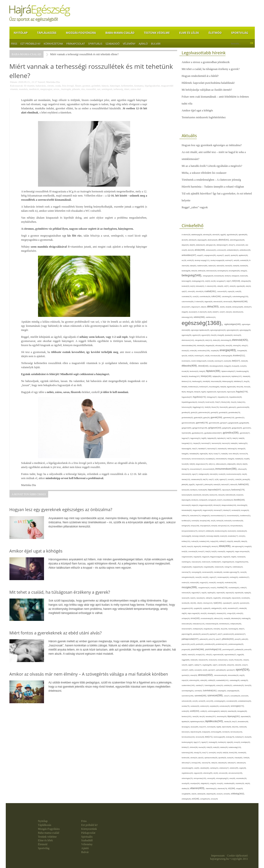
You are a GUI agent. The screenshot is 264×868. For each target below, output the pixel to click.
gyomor (86, 86)
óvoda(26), (227, 618)
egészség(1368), (203, 323)
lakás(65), (238, 541)
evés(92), (243, 366)
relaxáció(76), (203, 660)
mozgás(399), (190, 587)
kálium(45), (234, 485)
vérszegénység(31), (223, 778)
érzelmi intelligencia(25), (199, 361)
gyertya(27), (224, 423)
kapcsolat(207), (215, 490)
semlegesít (107, 89)
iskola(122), (186, 479)
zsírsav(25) (214, 799)
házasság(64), (187, 449)
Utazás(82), (239, 758)
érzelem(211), (239, 356)
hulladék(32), (239, 459)
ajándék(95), (243, 235)
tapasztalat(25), (246, 716)
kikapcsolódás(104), (229, 505)
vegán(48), (243, 768)
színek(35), (202, 701)
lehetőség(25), (207, 546)
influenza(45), (243, 469)
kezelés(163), (239, 500)
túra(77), (205, 753)
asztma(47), (230, 260)
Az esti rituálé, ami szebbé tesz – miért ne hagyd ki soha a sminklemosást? (214, 156)
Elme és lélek (189, 33)
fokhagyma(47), (212, 397)
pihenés (76, 89)
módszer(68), (195, 583)
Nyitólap (21, 33)
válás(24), (215, 763)
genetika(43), (186, 412)
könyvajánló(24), (206, 526)
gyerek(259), (217, 417)
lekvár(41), (215, 546)
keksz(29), (222, 495)
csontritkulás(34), (205, 297)
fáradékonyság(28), (243, 371)
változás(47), (232, 763)
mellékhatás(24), (238, 567)
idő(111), (212, 464)
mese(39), (199, 577)
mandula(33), (241, 557)
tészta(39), (248, 737)
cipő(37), (185, 291)
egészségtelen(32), (233, 330)
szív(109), (210, 701)
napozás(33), (230, 593)
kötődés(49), (210, 531)
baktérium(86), (203, 266)
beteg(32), (244, 271)
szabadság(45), (235, 680)
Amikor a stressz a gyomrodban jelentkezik (206, 62)
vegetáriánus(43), (188, 773)
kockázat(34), (236, 510)
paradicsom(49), (229, 634)
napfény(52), (212, 593)
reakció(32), (192, 655)
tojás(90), (230, 742)
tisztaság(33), (213, 742)
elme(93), (229, 346)
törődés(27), (186, 747)
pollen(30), (245, 639)
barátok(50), (244, 266)
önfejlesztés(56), (236, 624)
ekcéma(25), (237, 335)
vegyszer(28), (198, 773)
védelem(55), (234, 768)
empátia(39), (215, 351)
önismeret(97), (187, 629)
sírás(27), (245, 665)
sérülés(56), (223, 665)
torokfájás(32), (246, 742)
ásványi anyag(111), (203, 260)
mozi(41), (214, 588)
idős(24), (240, 464)
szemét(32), (199, 691)
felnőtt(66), (207, 381)
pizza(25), (238, 639)
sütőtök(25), (212, 680)
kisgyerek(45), (198, 510)
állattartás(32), (201, 245)
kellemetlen (127, 86)
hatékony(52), (243, 443)
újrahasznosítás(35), (211, 758)
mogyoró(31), (204, 583)
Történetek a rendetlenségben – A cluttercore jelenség (211, 180)
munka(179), (223, 587)
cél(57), (227, 286)
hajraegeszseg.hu (220, 859)
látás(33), (244, 541)
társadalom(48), (243, 722)
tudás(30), (217, 747)
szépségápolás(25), (233, 691)
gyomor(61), (247, 428)
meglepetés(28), (198, 567)
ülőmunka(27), (187, 763)
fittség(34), (190, 392)
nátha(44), (209, 598)
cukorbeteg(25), (227, 297)
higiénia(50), (204, 454)
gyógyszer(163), (215, 428)
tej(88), (219, 727)
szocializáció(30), (232, 701)
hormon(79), (244, 454)
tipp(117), (198, 742)
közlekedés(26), (242, 531)
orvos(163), (195, 618)
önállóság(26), (246, 618)
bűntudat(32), (200, 286)
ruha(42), (246, 660)
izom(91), (232, 479)
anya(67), (201, 255)
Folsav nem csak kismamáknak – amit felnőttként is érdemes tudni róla (215, 100)
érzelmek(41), (187, 361)
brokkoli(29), (186, 286)
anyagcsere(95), (211, 255)
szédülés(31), (228, 685)
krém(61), (242, 536)
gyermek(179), (202, 423)
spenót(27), (212, 670)
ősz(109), (224, 629)
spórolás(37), (231, 670)
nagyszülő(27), (196, 593)
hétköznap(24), (233, 449)
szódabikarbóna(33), (245, 701)
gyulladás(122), (198, 433)
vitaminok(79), (223, 788)
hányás (105, 86)
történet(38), (194, 747)
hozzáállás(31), (211, 459)
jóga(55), (192, 485)
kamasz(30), (186, 490)
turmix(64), (213, 753)
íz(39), (217, 479)
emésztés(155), (204, 351)
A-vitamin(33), (187, 235)
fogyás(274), (242, 392)
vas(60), (197, 768)
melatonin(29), (220, 567)
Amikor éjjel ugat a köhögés (197, 110)
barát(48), (237, 266)
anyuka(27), (221, 255)
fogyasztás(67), (187, 397)
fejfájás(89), (217, 376)
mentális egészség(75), (232, 572)
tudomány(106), (188, 753)
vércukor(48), (224, 773)
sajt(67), (191, 665)
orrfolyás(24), (186, 618)
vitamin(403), (198, 788)
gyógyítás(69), (244, 423)
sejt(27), (216, 665)
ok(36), (225, 608)
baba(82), (194, 266)
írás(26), (245, 474)
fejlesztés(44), (227, 376)
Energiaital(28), (242, 351)
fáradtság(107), (195, 376)
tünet (127, 89)
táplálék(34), (186, 722)
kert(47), (220, 500)
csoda (58, 86)
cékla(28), (221, 286)
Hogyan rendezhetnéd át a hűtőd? (200, 76)
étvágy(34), (228, 366)
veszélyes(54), (195, 783)
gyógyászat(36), (234, 423)
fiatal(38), (224, 387)
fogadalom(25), (212, 392)
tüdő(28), (226, 753)
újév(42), (201, 758)
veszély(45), (186, 783)
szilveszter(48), (187, 701)
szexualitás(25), (236, 696)
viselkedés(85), (230, 784)
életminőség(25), (227, 340)
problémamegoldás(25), (236, 644)
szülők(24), (204, 711)
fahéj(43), (203, 371)
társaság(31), (186, 727)
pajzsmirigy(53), (187, 634)
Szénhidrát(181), (210, 691)
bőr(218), (237, 281)
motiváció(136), (231, 583)
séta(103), (231, 665)
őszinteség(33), (234, 629)
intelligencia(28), (204, 474)
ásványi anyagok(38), (218, 260)
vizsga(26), (240, 788)
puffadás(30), (240, 650)
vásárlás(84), (205, 768)
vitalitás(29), (186, 788)
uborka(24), (194, 758)
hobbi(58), (225, 454)
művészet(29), (187, 593)
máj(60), (234, 557)
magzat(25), (227, 557)
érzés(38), (211, 361)
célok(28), (233, 286)
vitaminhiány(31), (211, 788)
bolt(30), (208, 281)
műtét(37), (244, 588)
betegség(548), (192, 275)
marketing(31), (187, 562)
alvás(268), (200, 250)
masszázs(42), (197, 562)
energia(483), (228, 350)
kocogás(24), (245, 510)
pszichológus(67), (229, 650)
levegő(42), (248, 546)
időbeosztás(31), (222, 464)
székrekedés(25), (239, 685)
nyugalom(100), (188, 608)
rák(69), (185, 655)
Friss (14, 44)
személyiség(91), (188, 691)
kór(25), (214, 521)
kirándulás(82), (187, 510)
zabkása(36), (202, 794)
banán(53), (229, 266)
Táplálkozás (47, 33)
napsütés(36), (239, 593)
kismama (139, 86)
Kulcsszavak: (17, 86)
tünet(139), (234, 753)
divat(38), (229, 307)
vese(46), (233, 778)
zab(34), (194, 794)
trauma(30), (203, 747)
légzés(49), (198, 546)
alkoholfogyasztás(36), (238, 240)
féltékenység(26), (228, 381)
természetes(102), (189, 737)
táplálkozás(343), (215, 721)
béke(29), (195, 271)
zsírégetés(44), (205, 799)
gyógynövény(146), (200, 428)
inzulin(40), (223, 474)
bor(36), (214, 281)
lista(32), (208, 551)
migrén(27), (213, 577)
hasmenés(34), (217, 443)
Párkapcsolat (76, 44)
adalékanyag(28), (197, 235)
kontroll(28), (196, 521)
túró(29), (220, 753)
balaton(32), (212, 266)
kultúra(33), (195, 541)
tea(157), (203, 727)
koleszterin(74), (196, 516)
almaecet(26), (241, 245)
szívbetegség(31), (220, 701)
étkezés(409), (190, 366)
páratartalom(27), (240, 634)
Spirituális (95, 44)
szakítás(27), (200, 685)
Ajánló (143, 44)
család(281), (211, 291)
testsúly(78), (231, 737)
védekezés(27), (224, 768)
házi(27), (195, 449)
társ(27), (235, 722)
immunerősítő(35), (209, 469)
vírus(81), (220, 783)
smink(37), (185, 670)
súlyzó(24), (186, 680)
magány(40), (230, 551)
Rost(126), (239, 660)
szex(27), (227, 696)
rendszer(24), (213, 660)
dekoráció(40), (218, 302)
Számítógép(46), (210, 685)
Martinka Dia (53, 82)
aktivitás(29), (193, 240)
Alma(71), (232, 245)
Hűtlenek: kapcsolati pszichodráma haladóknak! (208, 83)
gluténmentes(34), (205, 412)
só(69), (192, 670)
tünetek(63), (242, 753)
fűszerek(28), (224, 407)
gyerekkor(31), (240, 418)
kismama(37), (219, 510)
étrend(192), (204, 366)
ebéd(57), (216, 312)
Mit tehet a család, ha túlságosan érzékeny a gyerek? (211, 69)
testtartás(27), (240, 737)
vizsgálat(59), (187, 794)
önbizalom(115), (199, 624)
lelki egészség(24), (238, 546)
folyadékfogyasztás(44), (190, 402)
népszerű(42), (237, 598)
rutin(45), (185, 665)
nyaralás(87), (228, 603)
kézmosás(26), (187, 505)
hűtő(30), (193, 464)
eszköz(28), (228, 361)
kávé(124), (214, 495)
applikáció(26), (243, 255)
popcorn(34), (186, 644)
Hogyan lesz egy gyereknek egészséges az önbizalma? (212, 145)
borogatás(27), (221, 281)
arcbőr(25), (191, 260)
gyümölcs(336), (231, 433)
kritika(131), (187, 541)
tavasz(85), (195, 727)
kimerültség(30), (242, 505)
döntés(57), (248, 307)
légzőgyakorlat (152, 86)
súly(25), (242, 675)
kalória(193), (244, 484)
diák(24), (204, 307)
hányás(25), (197, 443)
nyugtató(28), (198, 608)
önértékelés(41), (225, 624)
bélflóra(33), (202, 271)
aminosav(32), (222, 250)
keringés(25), (213, 500)
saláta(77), (198, 665)
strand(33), (194, 675)
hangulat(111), (188, 443)
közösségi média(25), (199, 536)
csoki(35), (238, 291)
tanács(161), (187, 716)
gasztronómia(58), (243, 407)
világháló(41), (205, 783)
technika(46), (212, 727)
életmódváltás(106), (189, 346)
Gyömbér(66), (187, 433)
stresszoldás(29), (234, 675)
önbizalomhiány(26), (212, 624)
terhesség (118, 89)
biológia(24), (236, 276)
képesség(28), (187, 500)
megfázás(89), (187, 567)
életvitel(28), (201, 346)
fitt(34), (184, 392)
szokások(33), (195, 706)
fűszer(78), (216, 407)
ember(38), (194, 351)
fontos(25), (202, 402)
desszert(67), (187, 307)
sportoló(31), (186, 675)
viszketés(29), (240, 783)
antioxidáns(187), (189, 255)
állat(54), (193, 245)
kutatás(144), (205, 541)
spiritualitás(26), (221, 670)
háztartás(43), (223, 449)
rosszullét (91, 89)
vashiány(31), (215, 768)
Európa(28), (236, 366)
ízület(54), (239, 479)
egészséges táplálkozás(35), (201, 330)
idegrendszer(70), (202, 464)
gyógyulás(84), (237, 428)
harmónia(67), (207, 443)
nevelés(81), (246, 598)
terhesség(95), (217, 732)
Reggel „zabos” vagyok (195, 207)
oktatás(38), (243, 608)
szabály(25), (244, 680)
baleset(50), (221, 266)
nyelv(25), (236, 603)
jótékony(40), (209, 485)
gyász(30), (207, 418)
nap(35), (204, 593)
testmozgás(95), (220, 737)
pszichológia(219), (214, 649)
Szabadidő (113, 44)
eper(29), (185, 356)
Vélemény (129, 44)
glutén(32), (195, 412)
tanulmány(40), (222, 716)
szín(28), (195, 701)
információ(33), (187, 474)
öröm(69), (217, 629)
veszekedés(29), (242, 778)
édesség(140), (188, 317)
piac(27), (219, 639)
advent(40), (216, 235)
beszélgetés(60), (235, 271)
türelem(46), (186, 758)
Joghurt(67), (200, 485)
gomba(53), (215, 412)
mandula (23, 89)
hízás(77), (217, 454)
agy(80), (224, 235)
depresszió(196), (241, 301)
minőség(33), (234, 577)
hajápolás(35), (212, 438)
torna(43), (238, 742)
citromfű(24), (200, 291)
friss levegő (68, 86)
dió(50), (223, 307)
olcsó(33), (204, 613)
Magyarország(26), (216, 557)
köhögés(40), (186, 526)
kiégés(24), (195, 505)
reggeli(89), (186, 660)
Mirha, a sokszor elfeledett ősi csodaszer (204, 173)
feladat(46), (247, 376)
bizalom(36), (244, 276)
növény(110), (208, 603)
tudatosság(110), (235, 747)
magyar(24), (206, 557)
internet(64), (214, 474)
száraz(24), (220, 685)
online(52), (240, 613)
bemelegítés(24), (223, 271)
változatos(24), (241, 763)
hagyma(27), (186, 438)
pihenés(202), (228, 639)
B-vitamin (29, 86)
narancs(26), (186, 598)
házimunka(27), (213, 449)
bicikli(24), (228, 276)
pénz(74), (212, 639)
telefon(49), (243, 727)
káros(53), (206, 495)
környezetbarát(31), (237, 526)
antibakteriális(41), (233, 250)
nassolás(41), (201, 598)
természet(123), (236, 732)
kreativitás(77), (233, 536)
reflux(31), (210, 655)
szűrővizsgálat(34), (214, 711)
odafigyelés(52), (217, 608)
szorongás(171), (238, 706)
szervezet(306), (216, 696)
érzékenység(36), (227, 356)
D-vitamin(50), (199, 302)
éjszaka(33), (229, 335)
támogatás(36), (242, 711)
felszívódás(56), (217, 381)
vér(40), (216, 773)
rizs (83, 89)
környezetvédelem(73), (190, 531)
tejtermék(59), (227, 727)
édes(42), (229, 312)
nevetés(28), (186, 603)
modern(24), (186, 583)
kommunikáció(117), (219, 516)
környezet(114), (224, 526)
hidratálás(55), (195, 454)
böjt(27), (229, 281)
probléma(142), (222, 644)
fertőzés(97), (204, 387)
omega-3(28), (232, 613)
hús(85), (247, 459)
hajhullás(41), (222, 438)
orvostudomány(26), (207, 618)
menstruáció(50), (208, 572)
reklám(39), (195, 660)
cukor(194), (217, 296)
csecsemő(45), (222, 291)
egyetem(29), (197, 335)
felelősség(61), (197, 381)
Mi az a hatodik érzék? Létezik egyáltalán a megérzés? (212, 166)
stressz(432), (206, 675)
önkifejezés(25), (198, 629)
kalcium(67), (226, 485)
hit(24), (211, 454)
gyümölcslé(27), (245, 433)
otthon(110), (219, 618)
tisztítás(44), (223, 742)
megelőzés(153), (242, 562)
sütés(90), (204, 680)
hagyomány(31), (196, 438)
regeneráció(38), (219, 655)
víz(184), (232, 788)
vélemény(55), (208, 773)
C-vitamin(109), (211, 286)
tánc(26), (203, 716)
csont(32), (196, 297)
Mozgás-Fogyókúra (81, 33)
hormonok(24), (187, 459)
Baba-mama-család (120, 33)
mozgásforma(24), (204, 588)
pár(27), (220, 634)
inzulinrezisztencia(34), (234, 474)
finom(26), (248, 387)
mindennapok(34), (223, 577)
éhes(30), (214, 335)
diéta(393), (213, 307)
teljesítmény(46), (196, 732)
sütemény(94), (195, 680)
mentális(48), (219, 572)
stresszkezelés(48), (221, 675)
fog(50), (204, 392)
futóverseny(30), (187, 407)
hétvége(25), (242, 449)
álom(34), (191, 250)
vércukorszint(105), (236, 773)
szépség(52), (222, 691)
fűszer (78, 86)
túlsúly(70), (198, 753)
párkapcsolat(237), (191, 639)
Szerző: (42, 82)
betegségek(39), (209, 276)
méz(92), (206, 577)
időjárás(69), (232, 464)
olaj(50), (185, 613)
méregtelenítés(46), (189, 577)
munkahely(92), (234, 588)
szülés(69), (186, 711)
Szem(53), (248, 685)
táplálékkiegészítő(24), (198, 722)
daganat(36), (209, 302)
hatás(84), (235, 443)
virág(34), (213, 783)
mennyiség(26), (197, 572)
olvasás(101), (222, 613)
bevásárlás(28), (220, 276)
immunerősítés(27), (196, 469)
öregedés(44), (209, 629)
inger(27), (195, 474)
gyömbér (96, 86)
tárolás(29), (228, 722)
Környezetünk (53, 44)
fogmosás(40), (222, 392)
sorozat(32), (199, 670)
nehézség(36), (227, 598)
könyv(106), (195, 526)
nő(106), (194, 603)
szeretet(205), (201, 696)
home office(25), (234, 454)
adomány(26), (208, 235)
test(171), (209, 737)
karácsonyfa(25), (187, 495)
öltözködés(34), (236, 618)
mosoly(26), (221, 583)
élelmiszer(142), (188, 340)
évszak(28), (186, 371)
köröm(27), (202, 531)
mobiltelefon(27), (244, 577)
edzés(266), (200, 317)
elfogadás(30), (210, 346)
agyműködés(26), (233, 235)
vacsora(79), (207, 763)
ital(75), (206, 479)
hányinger (115, 86)
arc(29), (185, 260)
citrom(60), (192, 291)
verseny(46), (211, 778)
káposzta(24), (227, 490)
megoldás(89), (209, 567)
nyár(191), (218, 603)
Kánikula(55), (203, 490)
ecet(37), (223, 312)
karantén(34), (197, 495)
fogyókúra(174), (200, 397)
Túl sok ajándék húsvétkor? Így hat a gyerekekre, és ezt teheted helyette (217, 197)
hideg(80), (186, 454)
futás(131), (242, 402)
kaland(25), (217, 485)
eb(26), (210, 312)
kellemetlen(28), (231, 495)
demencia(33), (228, 302)
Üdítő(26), (246, 758)
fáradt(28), (185, 376)
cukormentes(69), (188, 302)
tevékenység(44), (188, 742)
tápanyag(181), (234, 716)
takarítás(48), (233, 711)
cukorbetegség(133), (240, 297)
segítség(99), (207, 665)
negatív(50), (217, 598)
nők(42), (200, 603)
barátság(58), (187, 271)
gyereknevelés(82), (189, 423)
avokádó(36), (245, 260)
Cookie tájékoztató (237, 856)
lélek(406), (226, 546)
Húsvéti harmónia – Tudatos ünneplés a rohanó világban (213, 187)
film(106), (240, 387)
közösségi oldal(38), (213, 536)
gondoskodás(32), (188, 418)
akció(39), (185, 240)
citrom (51, 86)
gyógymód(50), (187, 428)
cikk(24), (248, 286)
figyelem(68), (232, 387)
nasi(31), (193, 598)
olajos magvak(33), (194, 613)
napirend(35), (221, 593)
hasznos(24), (226, 443)
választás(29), (223, 763)
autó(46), (237, 260)
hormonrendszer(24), (198, 459)
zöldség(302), (238, 794)
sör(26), (205, 670)
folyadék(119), (223, 397)
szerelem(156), (188, 696)
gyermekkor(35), (215, 423)
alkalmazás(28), (213, 240)
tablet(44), (224, 711)
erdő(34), (191, 356)
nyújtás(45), (207, 608)
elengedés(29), (200, 340)
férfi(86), (185, 387)
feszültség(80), (215, 387)
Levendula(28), (193, 551)
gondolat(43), (224, 412)
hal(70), (230, 438)
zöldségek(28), (187, 799)
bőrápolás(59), (246, 281)
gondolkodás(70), (234, 412)
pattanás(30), (204, 639)
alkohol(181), (224, 240)
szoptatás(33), (214, 706)
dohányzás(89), (238, 307)
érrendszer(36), (216, 356)
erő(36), (208, 356)
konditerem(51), (245, 516)
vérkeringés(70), (188, 778)
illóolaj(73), (186, 469)
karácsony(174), (238, 490)
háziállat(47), (203, 449)
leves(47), (202, 551)
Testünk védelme (157, 33)
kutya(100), (215, 541)
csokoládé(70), (187, 297)
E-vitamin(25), (203, 312)
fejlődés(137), (237, 376)
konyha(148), (205, 521)
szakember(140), (189, 685)
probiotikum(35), (210, 644)
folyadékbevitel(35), (236, 397)
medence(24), (207, 562)
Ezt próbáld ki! (31, 44)
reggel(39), (241, 655)
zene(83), (227, 794)
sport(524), (243, 670)
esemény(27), (219, 361)
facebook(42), (194, 371)
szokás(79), (186, 706)
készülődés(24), (229, 500)
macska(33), (222, 551)
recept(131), (201, 655)
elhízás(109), (220, 346)
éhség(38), (221, 335)
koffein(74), (186, 516)
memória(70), (187, 572)
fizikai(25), (198, 392)
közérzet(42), (232, 531)
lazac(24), (190, 546)
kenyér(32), (240, 495)
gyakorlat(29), (199, 418)
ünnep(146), (197, 763)
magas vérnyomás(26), (242, 551)
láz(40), (185, 546)
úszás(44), (231, 758)
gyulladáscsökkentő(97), (214, 433)
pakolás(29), (197, 634)
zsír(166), (196, 799)
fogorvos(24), (231, 392)
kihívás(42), (217, 505)
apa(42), (228, 255)
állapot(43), (186, 245)
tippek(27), (205, 742)
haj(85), (204, 438)
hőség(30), (231, 459)
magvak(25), (198, 557)
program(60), (186, 650)
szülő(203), (195, 711)
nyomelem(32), (245, 603)
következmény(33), (221, 531)
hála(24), (236, 438)
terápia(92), (207, 732)
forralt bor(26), (210, 402)
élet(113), (209, 340)
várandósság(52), (188, 768)
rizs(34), (231, 660)
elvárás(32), (186, 351)
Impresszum (218, 856)
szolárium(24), (205, 706)
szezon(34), (245, 696)
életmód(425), (240, 340)
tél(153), (236, 727)
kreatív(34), (224, 536)
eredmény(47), (200, 356)
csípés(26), (231, 291)
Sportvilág (240, 33)
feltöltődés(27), (239, 381)
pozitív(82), (200, 644)
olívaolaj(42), (212, 613)
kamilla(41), (194, 490)
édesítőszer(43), (238, 312)
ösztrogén (66, 89)
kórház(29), (220, 521)
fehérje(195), (207, 376)
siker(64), (238, 665)
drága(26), (185, 312)
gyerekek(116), (229, 418)
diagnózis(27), (196, 307)
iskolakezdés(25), (197, 479)
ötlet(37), (242, 629)
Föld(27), (218, 402)
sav (99, 89)
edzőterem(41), (211, 317)
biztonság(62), (187, 281)
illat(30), (245, 464)
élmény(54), (237, 346)
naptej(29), (248, 593)
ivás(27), (212, 479)
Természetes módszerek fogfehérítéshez (204, 117)
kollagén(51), (206, 516)
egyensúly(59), (187, 335)
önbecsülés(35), (187, 624)
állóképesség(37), (223, 245)
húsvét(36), (186, 464)
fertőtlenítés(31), (194, 387)
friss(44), (234, 402)
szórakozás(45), (225, 706)
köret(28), (215, 526)
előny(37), (245, 346)
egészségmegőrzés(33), (219, 330)
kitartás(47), (227, 510)
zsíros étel (136, 89)
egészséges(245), (233, 324)
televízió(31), (186, 732)
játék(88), (185, 485)
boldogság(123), (198, 281)
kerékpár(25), (204, 500)
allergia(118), (211, 245)
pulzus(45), (248, 650)
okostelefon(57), (233, 608)
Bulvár (156, 44)
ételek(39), (245, 361)
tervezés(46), (200, 737)
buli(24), (193, 286)
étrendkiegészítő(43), (217, 366)
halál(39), (242, 438)
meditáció (34, 89)
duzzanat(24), (193, 312)
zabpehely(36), (211, 794)
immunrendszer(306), (227, 469)
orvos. (57, 89)
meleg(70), (228, 567)
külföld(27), (223, 541)
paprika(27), (214, 634)
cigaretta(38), (241, 286)
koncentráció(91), (234, 516)
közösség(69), (187, 536)
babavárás (41, 86)
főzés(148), (226, 402)
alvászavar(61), (211, 250)
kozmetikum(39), (238, 521)
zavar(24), (220, 794)
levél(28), (185, 551)
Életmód (215, 33)
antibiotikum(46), (245, 250)
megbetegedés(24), (229, 562)
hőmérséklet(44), (222, 459)
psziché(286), (198, 649)
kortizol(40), (228, 521)
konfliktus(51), (187, 521)
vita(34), (248, 783)
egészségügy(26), (245, 330)
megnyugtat (46, 89)
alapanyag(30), (202, 240)
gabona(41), (233, 407)
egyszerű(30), (206, 335)
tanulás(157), (211, 716)
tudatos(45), (224, 747)
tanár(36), (196, 716)
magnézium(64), (188, 557)
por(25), (193, 644)
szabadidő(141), (223, 680)
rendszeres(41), (223, 660)
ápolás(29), (235, 255)
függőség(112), (199, 407)
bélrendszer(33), (212, 271)
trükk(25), (210, 747)
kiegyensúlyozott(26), (206, 505)
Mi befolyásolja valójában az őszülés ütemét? (207, 90)
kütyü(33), (230, 541)
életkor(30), (217, 340)
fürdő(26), (208, 407)
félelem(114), (187, 381)
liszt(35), (214, 551)
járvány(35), (246, 479)
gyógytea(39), (227, 428)
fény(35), (247, 381)
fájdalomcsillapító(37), (229, 371)
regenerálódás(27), (231, 655)
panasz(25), (205, 634)
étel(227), (236, 361)
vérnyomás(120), (200, 778)
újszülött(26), (223, 758)
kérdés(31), (195, 500)
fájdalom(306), (214, 371)
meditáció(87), (216, 562)
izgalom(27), (224, 479)
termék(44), (226, 732)
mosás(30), (213, 583)
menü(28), (244, 572)
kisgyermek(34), (208, 510)
